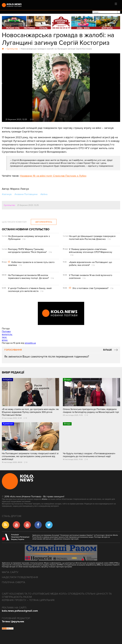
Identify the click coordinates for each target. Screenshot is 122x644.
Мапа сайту (10, 572)
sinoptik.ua (30, 343)
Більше (108, 350)
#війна (44, 194)
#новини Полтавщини (26, 194)
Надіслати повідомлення (20, 577)
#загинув (7, 194)
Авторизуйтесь (44, 222)
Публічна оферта (14, 582)
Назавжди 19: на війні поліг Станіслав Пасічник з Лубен (53, 176)
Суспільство (9, 205)
